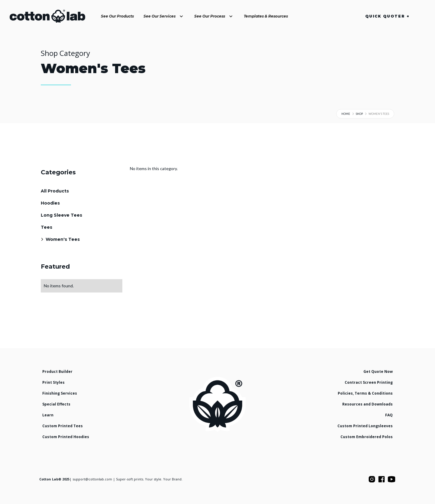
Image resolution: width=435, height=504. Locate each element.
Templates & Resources (266, 16)
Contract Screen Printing (369, 382)
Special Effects (56, 404)
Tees (47, 227)
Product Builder (57, 372)
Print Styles (53, 382)
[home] (47, 16)
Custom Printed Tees (63, 426)
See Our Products (117, 16)
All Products (55, 191)
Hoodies (50, 203)
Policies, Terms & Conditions (365, 393)
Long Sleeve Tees (61, 215)
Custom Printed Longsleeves (365, 426)
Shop (359, 114)
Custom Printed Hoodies (66, 437)
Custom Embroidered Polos (367, 437)
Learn (48, 415)
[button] (164, 16)
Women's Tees (63, 239)
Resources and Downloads (367, 404)
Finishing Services (60, 393)
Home (346, 114)
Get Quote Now (378, 372)
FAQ (389, 415)
